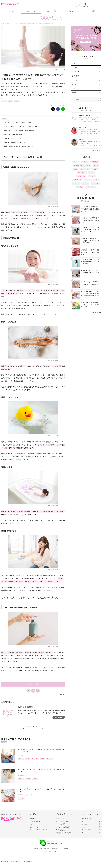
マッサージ (50, 759)
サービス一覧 (5, 862)
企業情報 (36, 848)
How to (4, 101)
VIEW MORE (96, 150)
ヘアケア (75, 80)
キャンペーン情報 (51, 11)
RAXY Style (31, 11)
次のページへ (33, 684)
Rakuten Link (86, 830)
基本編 (10, 101)
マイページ (33, 824)
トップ (11, 11)
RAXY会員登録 (87, 818)
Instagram (85, 824)
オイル (42, 759)
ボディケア (9, 98)
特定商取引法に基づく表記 (64, 833)
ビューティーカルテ (35, 827)
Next (62, 694)
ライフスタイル (91, 187)
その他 (74, 93)
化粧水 (96, 180)
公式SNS (70, 11)
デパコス (76, 183)
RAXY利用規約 (60, 830)
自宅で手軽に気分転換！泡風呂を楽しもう (19, 146)
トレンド (95, 169)
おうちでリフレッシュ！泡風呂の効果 (18, 122)
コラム (74, 88)
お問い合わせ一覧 (16, 862)
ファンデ (85, 183)
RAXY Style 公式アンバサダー (82, 165)
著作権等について (57, 848)
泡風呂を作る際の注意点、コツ (15, 142)
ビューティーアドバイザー (37, 830)
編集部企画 (95, 162)
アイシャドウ (85, 169)
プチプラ (92, 176)
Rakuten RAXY (10, 5)
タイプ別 (79, 187)
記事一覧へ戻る (33, 726)
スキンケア (75, 63)
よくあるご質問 (91, 11)
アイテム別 (35, 759)
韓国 (75, 169)
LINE (84, 827)
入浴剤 (17, 101)
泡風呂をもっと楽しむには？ (15, 138)
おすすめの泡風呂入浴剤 (13, 134)
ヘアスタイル (81, 176)
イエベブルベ (77, 180)
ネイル (74, 84)
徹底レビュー (82, 173)
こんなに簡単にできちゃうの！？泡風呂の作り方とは (23, 126)
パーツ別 (88, 180)
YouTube (85, 833)
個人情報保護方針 (45, 848)
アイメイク (75, 72)
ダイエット (95, 183)
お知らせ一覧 (60, 818)
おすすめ (28, 779)
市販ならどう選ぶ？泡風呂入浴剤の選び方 (19, 130)
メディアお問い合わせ (62, 821)
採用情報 (66, 848)
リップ (92, 173)
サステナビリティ (29, 862)
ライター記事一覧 (59, 717)
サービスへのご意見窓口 (63, 827)
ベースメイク (76, 68)
